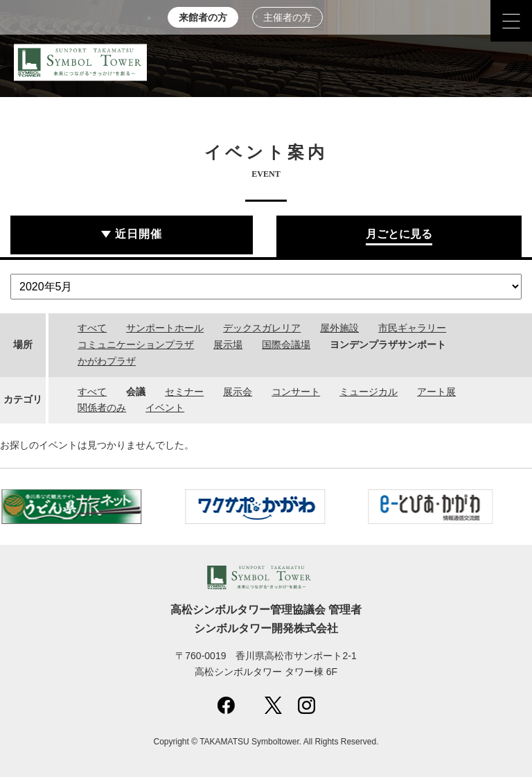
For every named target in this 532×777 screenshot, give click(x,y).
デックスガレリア (262, 328)
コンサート (296, 392)
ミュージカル (369, 392)
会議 (136, 392)
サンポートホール (165, 328)
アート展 (436, 392)
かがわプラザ (107, 361)
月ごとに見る (399, 234)
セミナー (184, 392)
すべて (92, 328)
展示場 (228, 344)
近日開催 (139, 234)
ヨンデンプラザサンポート (388, 344)
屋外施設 (339, 328)
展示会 (238, 392)
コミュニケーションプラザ (136, 344)
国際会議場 (286, 344)
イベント (165, 408)
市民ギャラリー (412, 328)
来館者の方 (203, 18)
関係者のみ (102, 408)
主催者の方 (287, 18)
